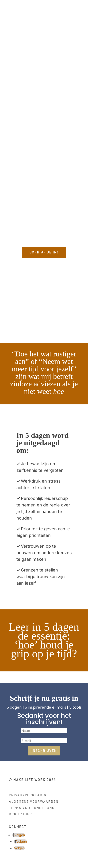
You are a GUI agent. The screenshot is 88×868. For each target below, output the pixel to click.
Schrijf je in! (44, 252)
